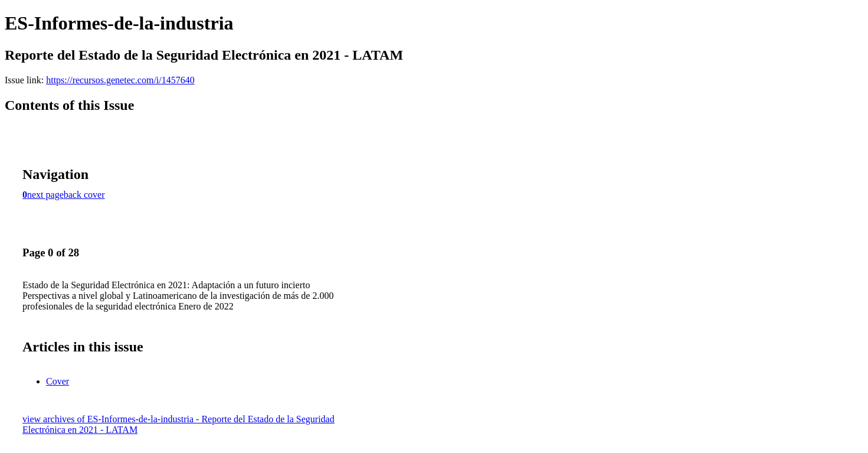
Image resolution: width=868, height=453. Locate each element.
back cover (84, 195)
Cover (58, 381)
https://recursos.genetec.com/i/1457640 (120, 80)
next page (45, 195)
